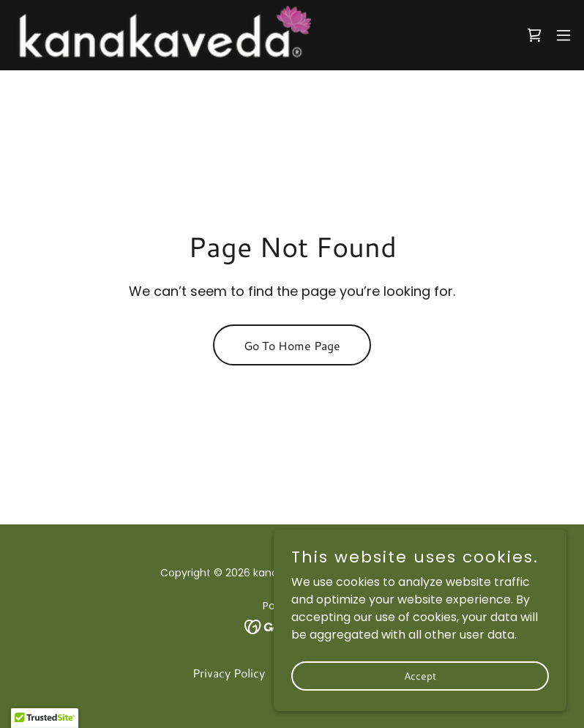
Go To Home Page (292, 345)
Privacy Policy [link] (229, 673)
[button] (564, 35)
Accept (420, 675)
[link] (161, 35)
